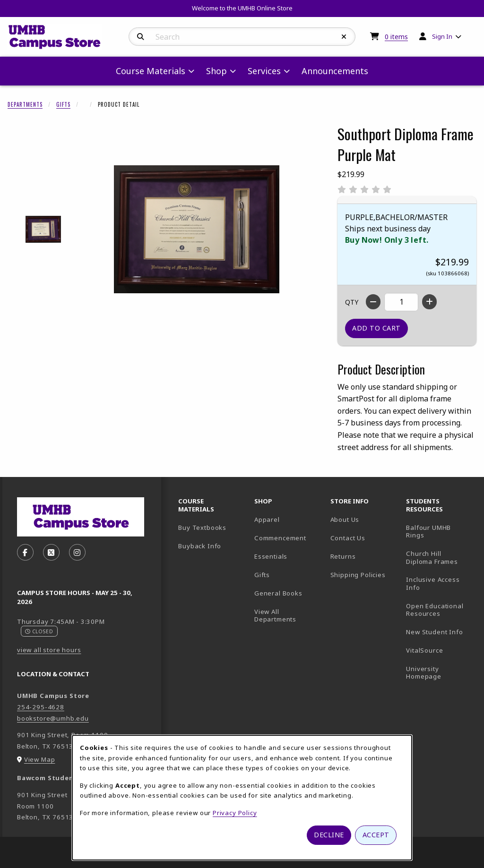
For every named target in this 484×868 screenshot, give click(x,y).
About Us (345, 519)
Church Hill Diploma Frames (440, 557)
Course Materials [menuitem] (151, 71)
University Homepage (440, 673)
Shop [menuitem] (216, 71)
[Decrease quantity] (373, 302)
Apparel (267, 519)
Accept (376, 835)
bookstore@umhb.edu (53, 718)
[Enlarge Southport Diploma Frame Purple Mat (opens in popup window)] (197, 229)
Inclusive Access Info (433, 583)
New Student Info (434, 632)
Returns (343, 556)
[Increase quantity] (429, 302)
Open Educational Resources (435, 610)
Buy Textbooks (202, 528)
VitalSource (440, 650)
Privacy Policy (235, 813)
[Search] (141, 37)
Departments (25, 104)
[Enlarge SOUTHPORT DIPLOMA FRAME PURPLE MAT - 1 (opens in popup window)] (43, 229)
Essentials (271, 556)
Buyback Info (200, 546)
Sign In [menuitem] (442, 36)
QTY (352, 302)
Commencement (280, 538)
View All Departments (275, 616)
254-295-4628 (41, 707)
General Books (278, 593)
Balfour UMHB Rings (440, 532)
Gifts (63, 104)
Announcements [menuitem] (335, 71)
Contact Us (348, 538)
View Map (40, 759)
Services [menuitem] (264, 71)
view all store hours (49, 650)
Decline (329, 835)
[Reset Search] (344, 37)
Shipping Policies (358, 575)
